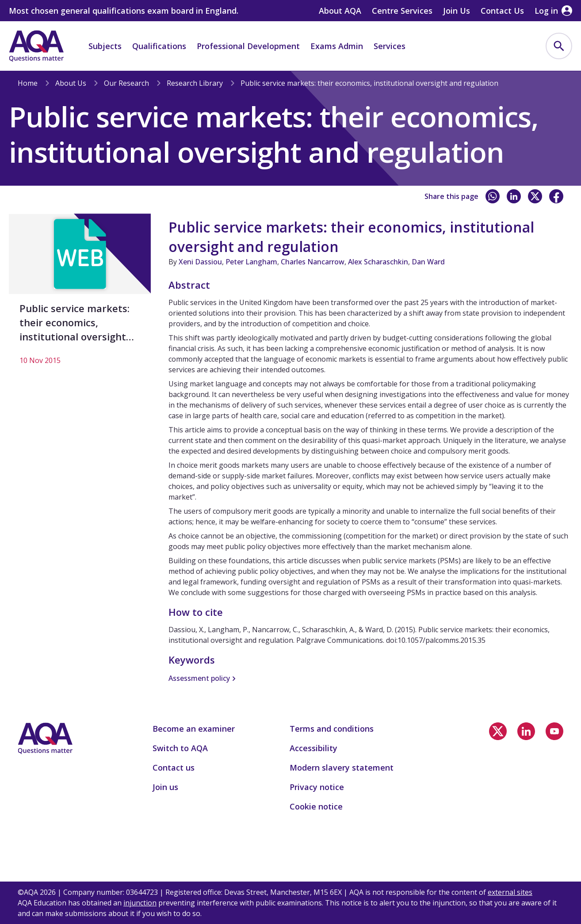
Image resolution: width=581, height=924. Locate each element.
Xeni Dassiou (200, 262)
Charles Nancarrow (313, 262)
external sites (510, 892)
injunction (140, 903)
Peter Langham (251, 262)
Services (390, 46)
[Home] (36, 46)
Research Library (195, 83)
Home (28, 83)
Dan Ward (428, 262)
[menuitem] (559, 46)
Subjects (105, 46)
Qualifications (159, 46)
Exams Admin (337, 46)
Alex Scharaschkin (378, 262)
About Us (71, 83)
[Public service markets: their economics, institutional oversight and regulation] (80, 294)
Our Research (126, 83)
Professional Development (248, 46)
